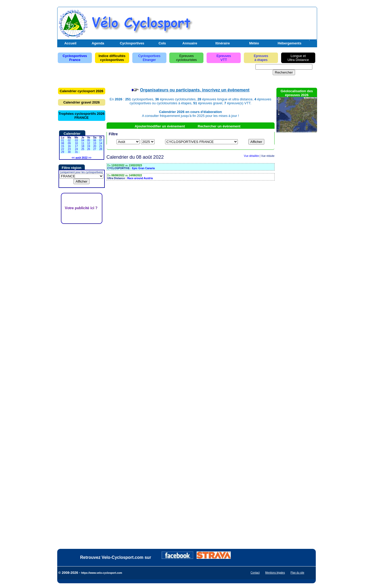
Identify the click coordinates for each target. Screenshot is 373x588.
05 (89, 140)
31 (76, 152)
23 (69, 149)
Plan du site (297, 573)
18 (83, 146)
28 (101, 149)
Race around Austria (140, 178)
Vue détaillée (251, 156)
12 (89, 143)
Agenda (98, 43)
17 (76, 146)
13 (95, 143)
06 (95, 140)
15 (63, 146)
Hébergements (290, 43)
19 (89, 146)
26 (89, 149)
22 (63, 149)
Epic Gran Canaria (143, 168)
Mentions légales (275, 573)
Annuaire (190, 43)
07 (101, 140)
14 (101, 143)
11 (83, 143)
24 (76, 149)
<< (73, 158)
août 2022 (81, 158)
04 (83, 140)
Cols (162, 43)
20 (95, 146)
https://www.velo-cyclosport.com (102, 573)
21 (101, 146)
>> (90, 158)
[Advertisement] (254, 22)
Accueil (70, 43)
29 (63, 152)
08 (63, 143)
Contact (255, 573)
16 (69, 146)
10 (76, 143)
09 (69, 143)
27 (95, 149)
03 (76, 140)
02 (69, 140)
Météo (254, 43)
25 (83, 149)
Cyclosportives (132, 43)
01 (63, 140)
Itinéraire (223, 43)
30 (69, 152)
